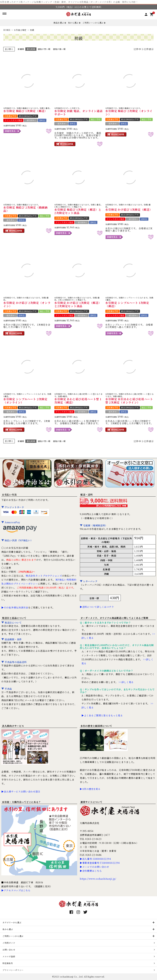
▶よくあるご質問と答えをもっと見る (102, 715)
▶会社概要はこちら (91, 871)
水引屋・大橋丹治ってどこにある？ (21, 802)
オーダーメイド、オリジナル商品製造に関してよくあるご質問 (114, 618)
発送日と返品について (14, 618)
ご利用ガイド (9, 943)
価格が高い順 (59, 49)
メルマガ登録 (9, 956)
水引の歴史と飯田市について (96, 726)
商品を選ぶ (59, 23)
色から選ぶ (73, 23)
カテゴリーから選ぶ (12, 922)
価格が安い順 (44, 49)
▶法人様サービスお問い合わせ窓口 (21, 791)
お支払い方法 (9, 495)
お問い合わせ (9, 950)
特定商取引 (8, 963)
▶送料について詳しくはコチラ (97, 607)
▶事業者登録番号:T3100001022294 (100, 863)
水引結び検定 (20, 30)
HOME (7, 30)
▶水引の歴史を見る (90, 789)
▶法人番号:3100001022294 (95, 859)
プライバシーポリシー (13, 970)
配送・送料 (87, 495)
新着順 (21, 49)
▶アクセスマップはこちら (16, 890)
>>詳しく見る (126, 682)
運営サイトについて (91, 802)
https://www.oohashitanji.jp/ (98, 879)
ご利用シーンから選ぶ (93, 23)
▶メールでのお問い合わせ (94, 867)
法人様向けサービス (13, 726)
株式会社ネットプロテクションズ (44, 576)
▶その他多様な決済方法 (15, 607)
